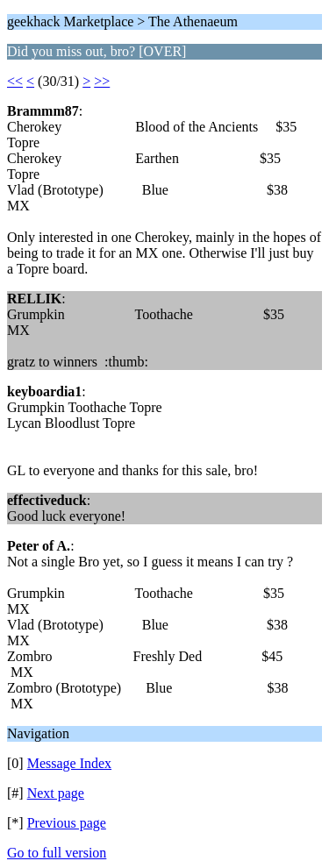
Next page (56, 793)
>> (102, 81)
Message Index (69, 763)
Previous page (67, 823)
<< (15, 81)
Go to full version (57, 853)
